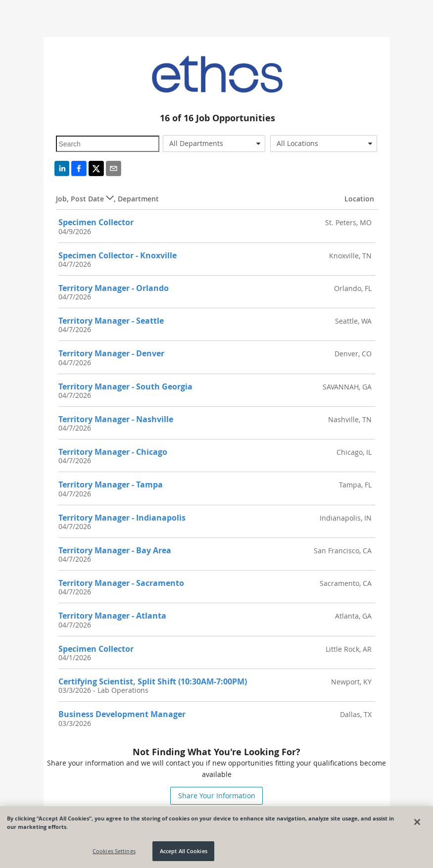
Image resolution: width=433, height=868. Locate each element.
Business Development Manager (122, 714)
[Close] (417, 822)
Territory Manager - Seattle (111, 321)
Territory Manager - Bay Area (115, 550)
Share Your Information (217, 796)
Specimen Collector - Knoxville (118, 255)
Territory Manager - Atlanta (112, 616)
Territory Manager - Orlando (114, 288)
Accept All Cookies (184, 851)
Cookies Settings (114, 851)
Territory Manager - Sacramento (121, 583)
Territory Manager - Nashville (116, 419)
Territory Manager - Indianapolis (122, 518)
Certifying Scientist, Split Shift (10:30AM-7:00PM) (153, 681)
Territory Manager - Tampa (111, 484)
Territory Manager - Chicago (113, 452)
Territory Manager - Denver (111, 353)
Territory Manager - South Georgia (125, 386)
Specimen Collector (96, 222)
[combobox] (214, 144)
